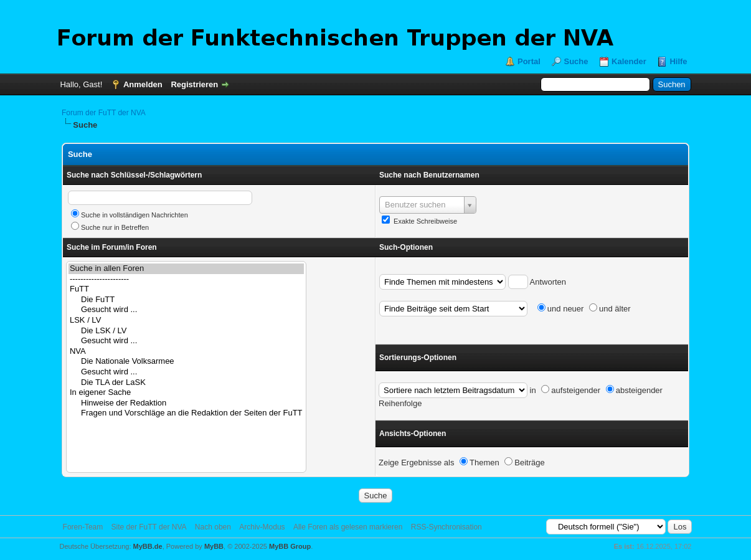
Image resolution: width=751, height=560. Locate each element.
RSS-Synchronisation (446, 527)
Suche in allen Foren (186, 269)
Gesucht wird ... (186, 310)
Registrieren (194, 84)
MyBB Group (290, 546)
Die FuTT (186, 300)
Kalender (629, 61)
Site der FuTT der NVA (149, 527)
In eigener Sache (186, 393)
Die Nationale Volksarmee (186, 362)
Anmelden (143, 84)
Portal (529, 61)
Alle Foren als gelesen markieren (348, 527)
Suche (576, 61)
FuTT (186, 289)
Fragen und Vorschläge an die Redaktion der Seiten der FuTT (186, 413)
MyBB (214, 546)
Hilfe (678, 61)
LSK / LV (186, 320)
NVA (186, 352)
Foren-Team (83, 527)
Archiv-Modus (262, 527)
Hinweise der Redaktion (186, 403)
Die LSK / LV (186, 331)
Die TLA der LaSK (186, 383)
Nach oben (213, 527)
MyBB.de (148, 546)
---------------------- (186, 279)
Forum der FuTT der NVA (104, 113)
